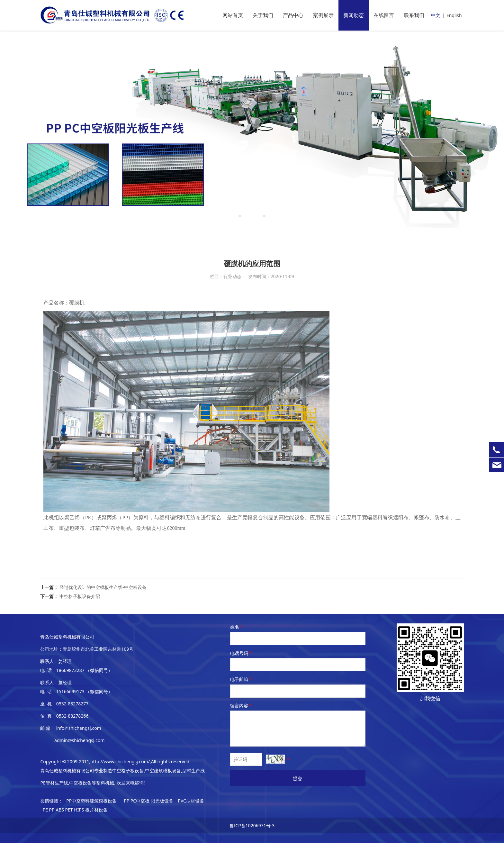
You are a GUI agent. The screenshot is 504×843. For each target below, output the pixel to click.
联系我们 (414, 15)
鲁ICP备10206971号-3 (252, 825)
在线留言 (384, 15)
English (454, 15)
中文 (436, 15)
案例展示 (323, 15)
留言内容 (241, 706)
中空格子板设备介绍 (80, 596)
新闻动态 (354, 15)
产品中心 (293, 15)
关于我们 (263, 15)
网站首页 (233, 15)
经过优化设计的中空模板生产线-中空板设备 (103, 587)
